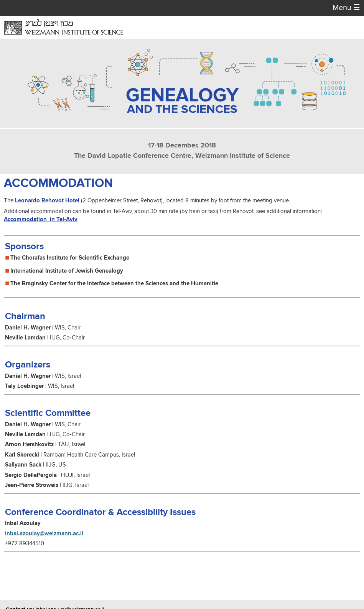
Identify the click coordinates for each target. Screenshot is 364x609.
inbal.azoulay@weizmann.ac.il (44, 534)
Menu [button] (346, 8)
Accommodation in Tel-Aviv (41, 219)
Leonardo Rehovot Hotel (47, 201)
